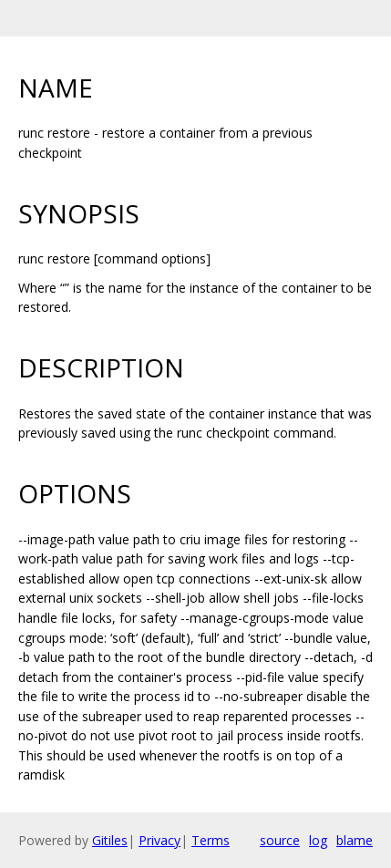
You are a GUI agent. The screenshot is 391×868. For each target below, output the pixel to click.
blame (355, 840)
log (318, 840)
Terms (211, 840)
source (280, 840)
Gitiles (110, 840)
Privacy (159, 840)
